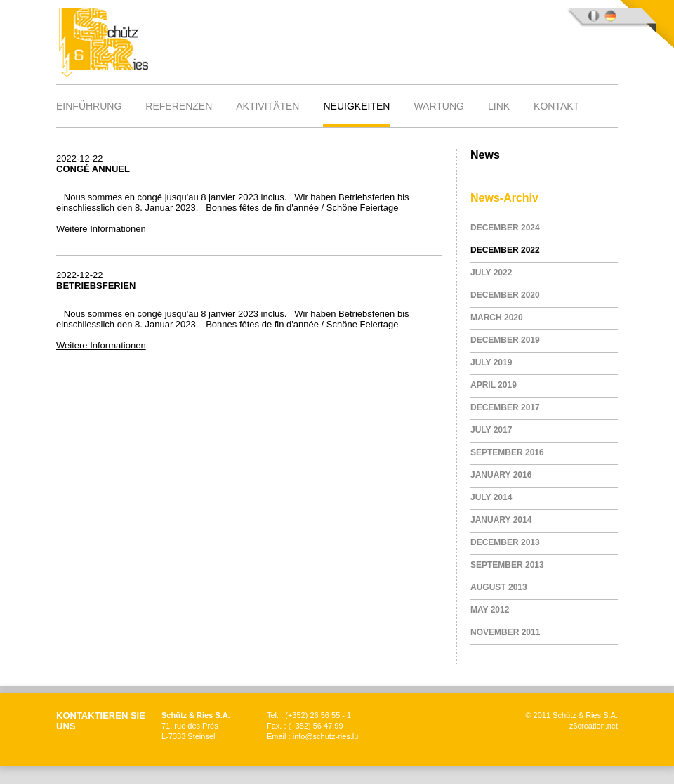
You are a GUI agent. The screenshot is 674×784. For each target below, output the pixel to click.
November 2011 (505, 632)
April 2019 (494, 385)
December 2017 (505, 407)
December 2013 (505, 542)
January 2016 (501, 475)
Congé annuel (93, 169)
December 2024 (505, 228)
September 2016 (507, 452)
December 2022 (505, 250)
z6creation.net (594, 726)
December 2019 (505, 340)
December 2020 (505, 295)
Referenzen (179, 106)
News (485, 155)
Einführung (89, 106)
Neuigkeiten (356, 106)
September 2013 (507, 565)
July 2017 (491, 430)
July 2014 (491, 497)
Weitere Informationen (101, 229)
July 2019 (491, 362)
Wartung (439, 106)
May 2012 (490, 610)
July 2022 (491, 273)
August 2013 (499, 587)
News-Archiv (504, 198)
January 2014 (501, 520)
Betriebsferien (96, 286)
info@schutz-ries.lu (326, 736)
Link (499, 106)
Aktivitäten (267, 106)
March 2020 (497, 318)
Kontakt (556, 106)
